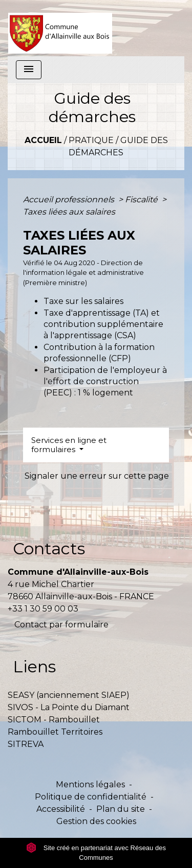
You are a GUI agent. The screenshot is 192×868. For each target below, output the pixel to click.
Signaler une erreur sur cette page (97, 476)
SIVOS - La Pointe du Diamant (69, 707)
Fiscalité (142, 200)
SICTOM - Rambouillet (54, 720)
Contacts (49, 548)
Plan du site (121, 809)
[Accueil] (60, 28)
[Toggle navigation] (29, 70)
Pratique (91, 140)
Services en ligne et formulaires (69, 445)
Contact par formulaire (61, 625)
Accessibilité (61, 809)
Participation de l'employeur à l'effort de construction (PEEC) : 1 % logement (105, 382)
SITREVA (26, 744)
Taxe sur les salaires (83, 301)
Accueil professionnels (70, 200)
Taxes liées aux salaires (69, 212)
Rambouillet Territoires (55, 732)
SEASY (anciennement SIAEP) (69, 695)
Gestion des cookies (96, 821)
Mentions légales (90, 784)
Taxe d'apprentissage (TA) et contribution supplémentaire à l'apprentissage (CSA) (103, 324)
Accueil (43, 140)
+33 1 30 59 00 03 (43, 609)
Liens (34, 666)
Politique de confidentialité (91, 797)
